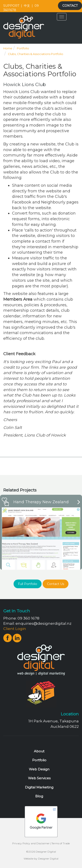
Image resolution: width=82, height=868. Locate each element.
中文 (27, 6)
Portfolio (23, 48)
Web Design (39, 769)
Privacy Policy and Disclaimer (31, 843)
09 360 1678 (28, 618)
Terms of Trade (61, 843)
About (39, 751)
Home (8, 48)
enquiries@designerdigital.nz (44, 623)
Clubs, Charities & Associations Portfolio (36, 54)
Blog (39, 796)
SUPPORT (11, 6)
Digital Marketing (39, 787)
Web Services (39, 778)
